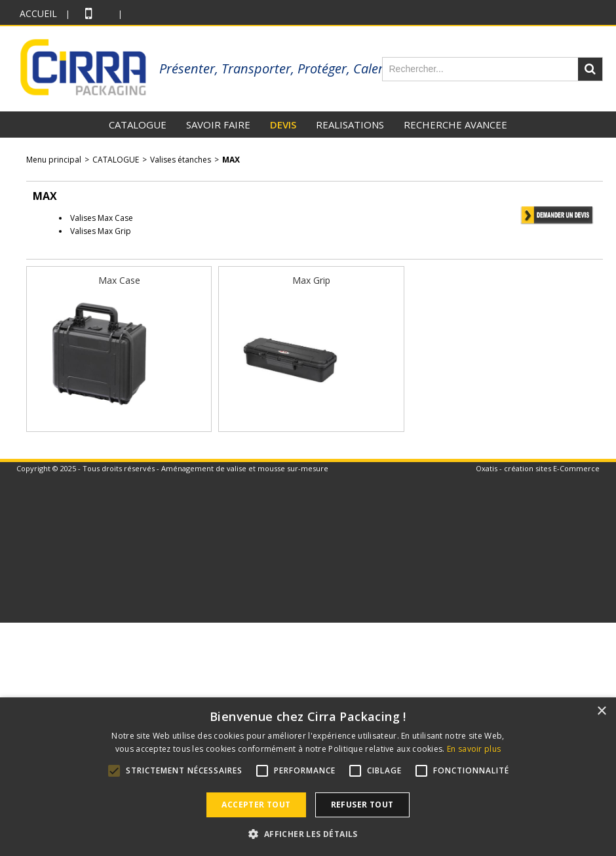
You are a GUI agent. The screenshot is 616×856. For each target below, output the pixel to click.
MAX (231, 160)
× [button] (601, 711)
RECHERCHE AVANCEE (455, 125)
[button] (308, 834)
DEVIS (283, 125)
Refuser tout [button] (362, 805)
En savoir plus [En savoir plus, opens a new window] (474, 749)
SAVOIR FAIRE (218, 125)
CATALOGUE (138, 125)
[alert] (308, 777)
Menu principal (54, 160)
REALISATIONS (350, 125)
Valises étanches (181, 160)
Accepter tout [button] (256, 805)
